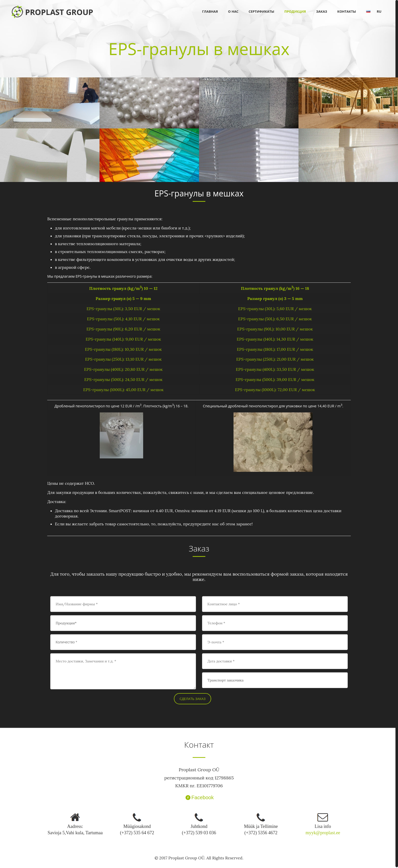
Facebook (199, 797)
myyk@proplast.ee (323, 833)
